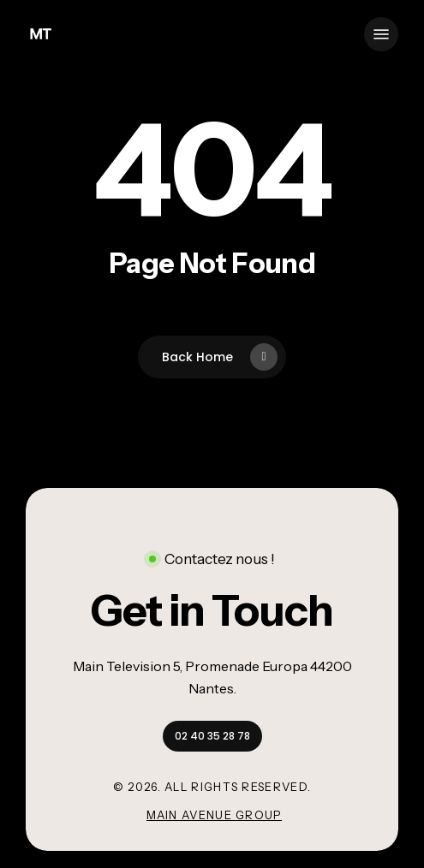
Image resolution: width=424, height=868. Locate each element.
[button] (381, 34)
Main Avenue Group (214, 815)
